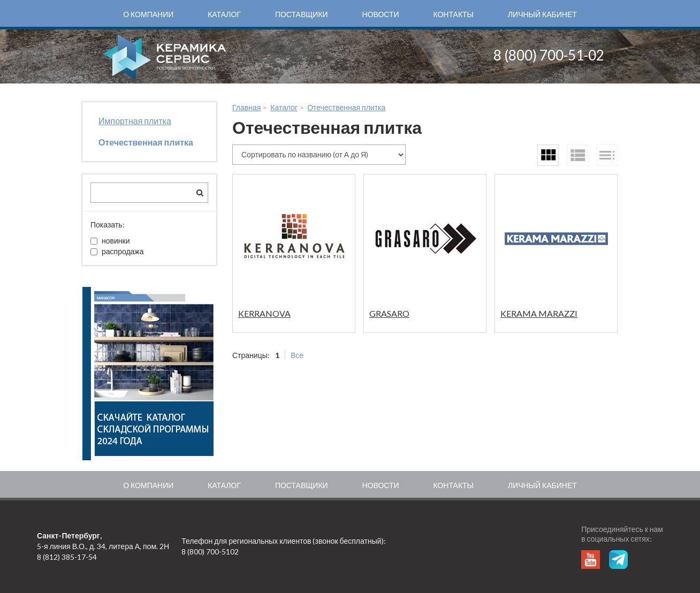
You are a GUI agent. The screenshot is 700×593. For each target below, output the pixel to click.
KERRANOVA (264, 313)
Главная (246, 107)
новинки (110, 241)
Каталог (224, 14)
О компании (148, 14)
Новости (381, 14)
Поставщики (302, 14)
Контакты (453, 14)
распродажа (117, 251)
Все (297, 355)
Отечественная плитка (146, 142)
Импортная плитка (135, 121)
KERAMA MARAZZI (539, 313)
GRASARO (389, 313)
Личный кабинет (542, 14)
